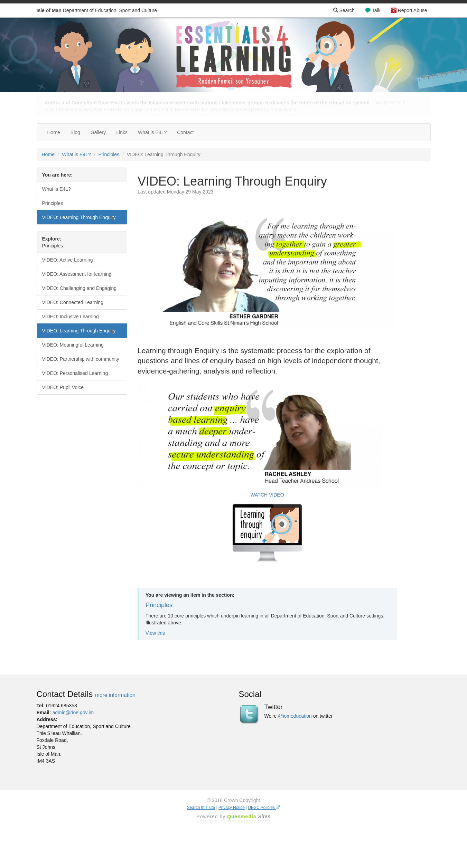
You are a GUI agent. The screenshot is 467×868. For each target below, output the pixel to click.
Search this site (201, 808)
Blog (75, 132)
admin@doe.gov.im (73, 713)
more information (115, 695)
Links (122, 132)
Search (344, 10)
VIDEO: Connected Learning (73, 302)
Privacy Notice (232, 808)
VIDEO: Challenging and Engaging (80, 288)
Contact (185, 132)
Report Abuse (413, 10)
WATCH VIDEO (267, 495)
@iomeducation (295, 716)
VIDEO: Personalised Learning (75, 373)
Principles (109, 154)
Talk (376, 10)
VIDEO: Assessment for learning (77, 274)
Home (54, 132)
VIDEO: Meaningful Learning (73, 345)
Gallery (98, 132)
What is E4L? (152, 132)
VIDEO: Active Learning (68, 260)
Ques (249, 817)
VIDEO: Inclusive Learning (71, 317)
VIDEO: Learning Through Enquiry (79, 217)
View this (155, 633)
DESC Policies (264, 808)
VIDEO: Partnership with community (81, 359)
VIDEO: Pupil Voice (63, 387)
